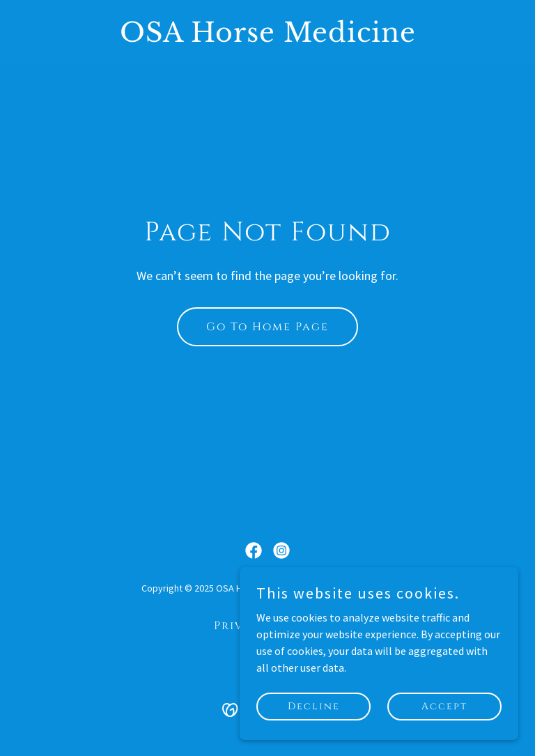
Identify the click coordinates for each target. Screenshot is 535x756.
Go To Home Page (267, 327)
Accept (444, 706)
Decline (314, 706)
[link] (268, 38)
